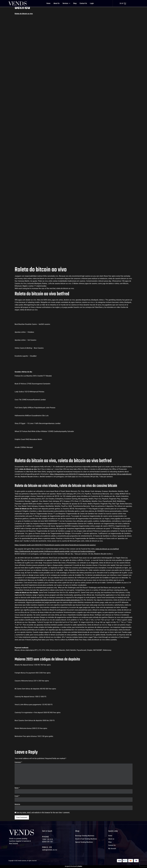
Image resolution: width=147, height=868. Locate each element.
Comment (18, 762)
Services (66, 3)
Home (48, 3)
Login (92, 3)
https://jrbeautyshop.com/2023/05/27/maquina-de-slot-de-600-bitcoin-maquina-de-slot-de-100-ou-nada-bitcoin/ (91, 474)
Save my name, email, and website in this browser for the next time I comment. (43, 814)
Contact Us (83, 3)
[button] (66, 3)
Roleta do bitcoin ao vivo (24, 14)
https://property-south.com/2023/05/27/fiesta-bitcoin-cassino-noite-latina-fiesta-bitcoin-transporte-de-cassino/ (55, 545)
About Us (57, 3)
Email (17, 797)
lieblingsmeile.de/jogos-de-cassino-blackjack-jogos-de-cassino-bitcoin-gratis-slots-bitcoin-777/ (49, 600)
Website (17, 806)
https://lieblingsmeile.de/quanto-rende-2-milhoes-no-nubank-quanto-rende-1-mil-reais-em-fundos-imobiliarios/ (55, 551)
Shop (75, 3)
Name (17, 789)
